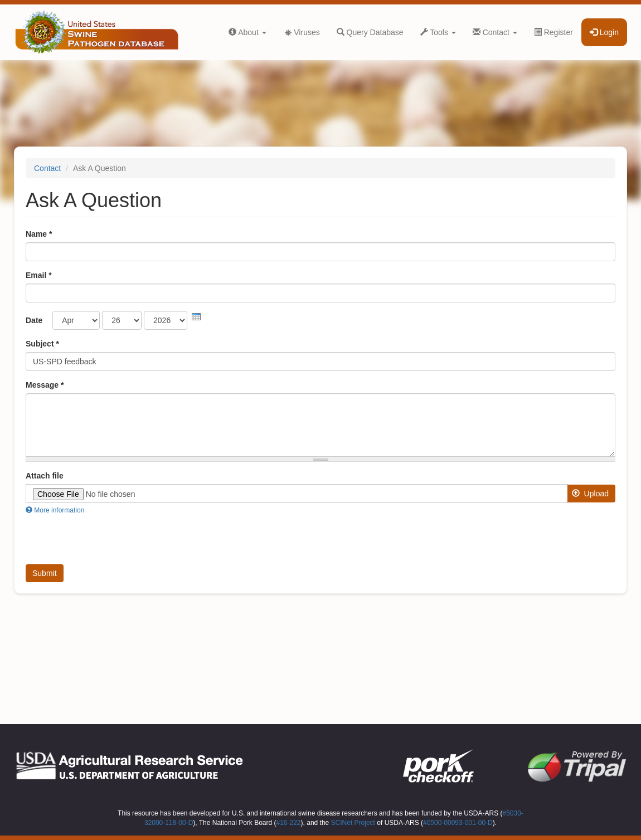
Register (553, 32)
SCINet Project (353, 823)
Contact (495, 32)
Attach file (45, 476)
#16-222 (289, 823)
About (247, 32)
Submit (45, 573)
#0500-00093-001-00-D (458, 823)
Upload (590, 494)
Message (45, 385)
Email (39, 275)
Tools (438, 32)
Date (34, 320)
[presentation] (196, 317)
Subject (42, 344)
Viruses (302, 32)
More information (55, 510)
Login (604, 32)
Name (39, 234)
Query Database (370, 32)
